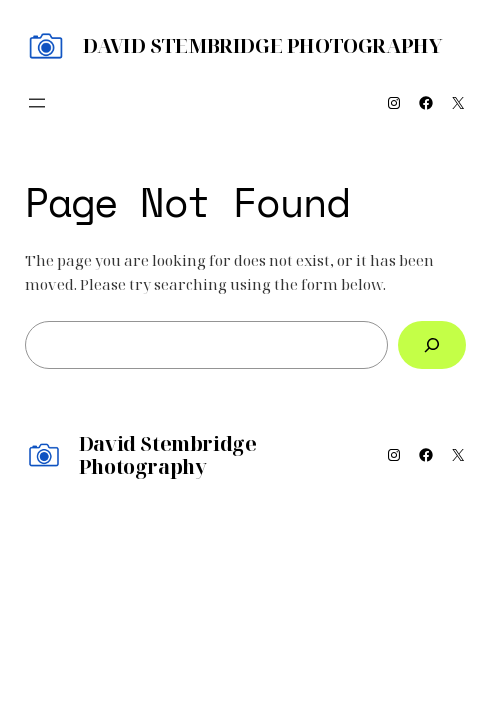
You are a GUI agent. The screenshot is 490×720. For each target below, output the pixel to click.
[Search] (431, 345)
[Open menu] (37, 103)
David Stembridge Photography (263, 45)
